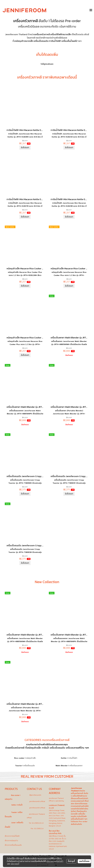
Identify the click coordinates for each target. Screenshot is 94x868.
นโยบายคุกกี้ (15, 864)
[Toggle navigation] (91, 10)
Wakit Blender (62, 766)
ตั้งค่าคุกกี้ (71, 861)
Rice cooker (19, 758)
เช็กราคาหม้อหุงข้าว (11, 841)
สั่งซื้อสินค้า (25, 148)
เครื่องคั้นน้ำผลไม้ (70, 41)
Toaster (19, 766)
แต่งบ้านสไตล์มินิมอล (45, 744)
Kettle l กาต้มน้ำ (17, 805)
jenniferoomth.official (37, 801)
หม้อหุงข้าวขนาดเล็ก (24, 41)
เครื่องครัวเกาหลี (26, 21)
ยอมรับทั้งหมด (84, 861)
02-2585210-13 (38, 823)
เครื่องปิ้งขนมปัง (41, 41)
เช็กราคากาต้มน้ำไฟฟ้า (12, 836)
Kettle (64, 758)
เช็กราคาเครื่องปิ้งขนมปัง (13, 845)
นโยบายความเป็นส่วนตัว (55, 861)
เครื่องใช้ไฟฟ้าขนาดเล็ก (61, 34)
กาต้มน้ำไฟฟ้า (55, 41)
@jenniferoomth (35, 795)
